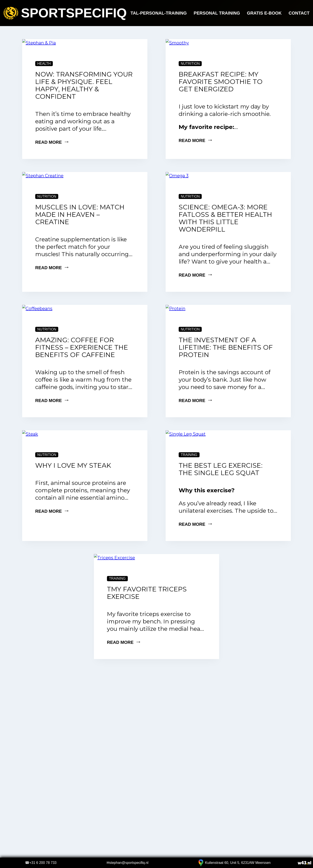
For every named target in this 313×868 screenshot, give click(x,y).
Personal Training (217, 13)
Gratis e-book (264, 13)
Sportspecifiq (65, 13)
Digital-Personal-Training (154, 13)
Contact (299, 13)
